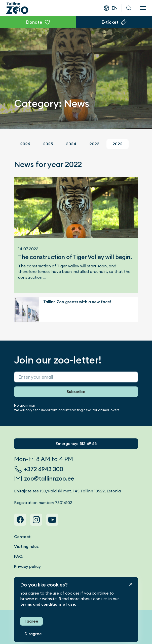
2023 (94, 144)
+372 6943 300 (44, 469)
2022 (118, 144)
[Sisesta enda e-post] (76, 377)
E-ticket (110, 22)
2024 (71, 144)
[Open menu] (143, 8)
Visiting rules (26, 547)
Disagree (33, 634)
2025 (48, 144)
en (115, 8)
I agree (31, 621)
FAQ (18, 556)
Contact (22, 537)
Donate (34, 22)
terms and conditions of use (48, 604)
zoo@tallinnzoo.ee (49, 479)
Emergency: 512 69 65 (76, 444)
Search (129, 8)
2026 (25, 144)
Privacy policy (27, 566)
